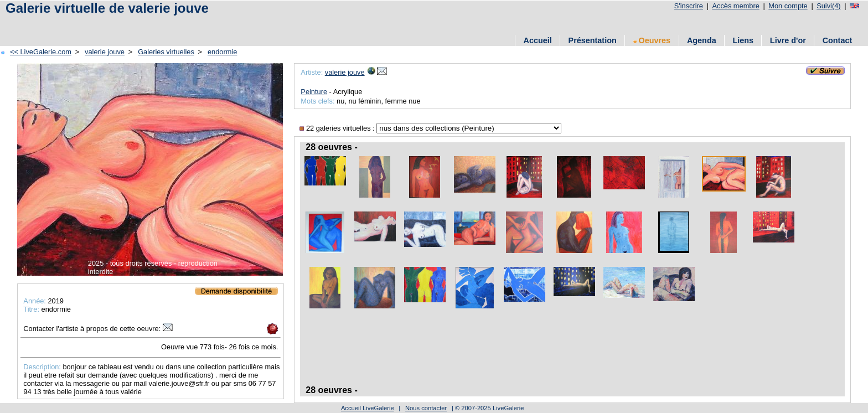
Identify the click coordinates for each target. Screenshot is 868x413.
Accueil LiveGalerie (368, 408)
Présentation (593, 40)
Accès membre (735, 6)
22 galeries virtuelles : (338, 128)
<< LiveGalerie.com (41, 52)
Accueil (538, 40)
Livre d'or (788, 40)
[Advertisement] (132, 24)
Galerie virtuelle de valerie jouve (107, 8)
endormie (222, 52)
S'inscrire (689, 6)
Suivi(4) (828, 6)
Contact (838, 40)
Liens (743, 40)
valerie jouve (105, 52)
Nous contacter (426, 408)
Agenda (702, 40)
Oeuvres (652, 40)
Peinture (314, 92)
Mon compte (788, 6)
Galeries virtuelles (166, 52)
